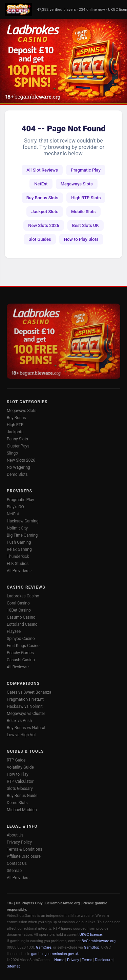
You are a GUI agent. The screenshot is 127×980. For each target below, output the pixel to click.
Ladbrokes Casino (23, 596)
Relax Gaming (19, 549)
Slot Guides (40, 239)
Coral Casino (18, 603)
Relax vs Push (19, 721)
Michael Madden (22, 810)
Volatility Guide (20, 767)
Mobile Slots (83, 212)
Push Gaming (19, 542)
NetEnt (41, 184)
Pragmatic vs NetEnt (25, 699)
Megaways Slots (77, 184)
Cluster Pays (18, 446)
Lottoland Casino (22, 624)
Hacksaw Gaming (23, 521)
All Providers (18, 878)
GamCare (44, 947)
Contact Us (17, 863)
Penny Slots (17, 439)
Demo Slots (17, 474)
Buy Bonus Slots (43, 198)
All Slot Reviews (42, 170)
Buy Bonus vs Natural (26, 728)
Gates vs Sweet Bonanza (29, 692)
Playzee (14, 631)
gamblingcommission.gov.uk (55, 954)
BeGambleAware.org (99, 941)
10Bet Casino (19, 610)
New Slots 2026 (44, 225)
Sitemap (14, 871)
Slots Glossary (20, 789)
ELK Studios (18, 564)
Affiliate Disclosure (24, 856)
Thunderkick (18, 557)
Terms (87, 960)
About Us (15, 835)
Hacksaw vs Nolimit (25, 706)
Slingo (12, 453)
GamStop (92, 947)
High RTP (15, 425)
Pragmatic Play (86, 170)
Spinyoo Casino (21, 639)
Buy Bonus (16, 418)
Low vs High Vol (21, 735)
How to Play (18, 774)
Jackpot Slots (45, 212)
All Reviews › (18, 667)
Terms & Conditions (25, 849)
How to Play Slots (81, 239)
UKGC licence (91, 935)
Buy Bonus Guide (22, 796)
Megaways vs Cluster (26, 714)
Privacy (73, 960)
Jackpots (15, 432)
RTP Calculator (20, 781)
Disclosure (104, 960)
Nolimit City (17, 528)
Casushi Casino (21, 660)
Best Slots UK (86, 225)
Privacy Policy (19, 842)
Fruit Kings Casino (23, 646)
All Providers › (19, 571)
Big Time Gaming (22, 535)
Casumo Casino (21, 617)
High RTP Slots (86, 198)
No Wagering (18, 467)
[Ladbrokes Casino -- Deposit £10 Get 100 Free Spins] (63, 61)
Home (59, 960)
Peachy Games (20, 653)
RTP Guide (16, 760)
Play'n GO (15, 507)
